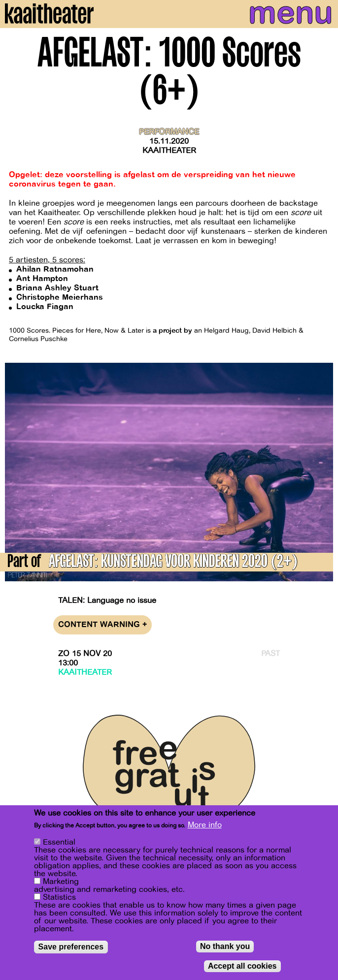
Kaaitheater (169, 151)
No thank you (225, 950)
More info (205, 828)
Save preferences (71, 950)
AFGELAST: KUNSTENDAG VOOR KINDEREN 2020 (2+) (173, 563)
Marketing (61, 885)
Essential (59, 846)
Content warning (102, 625)
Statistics (59, 901)
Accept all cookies (242, 969)
